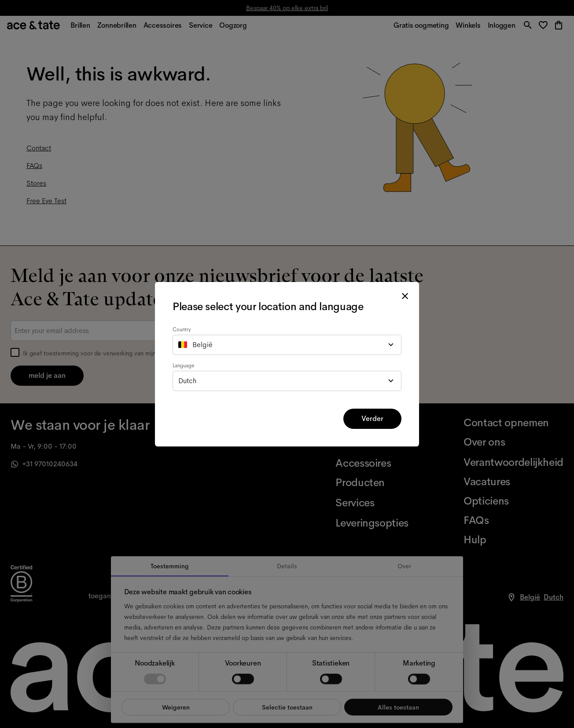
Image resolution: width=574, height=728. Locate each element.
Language (184, 366)
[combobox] (287, 345)
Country (182, 329)
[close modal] (405, 296)
